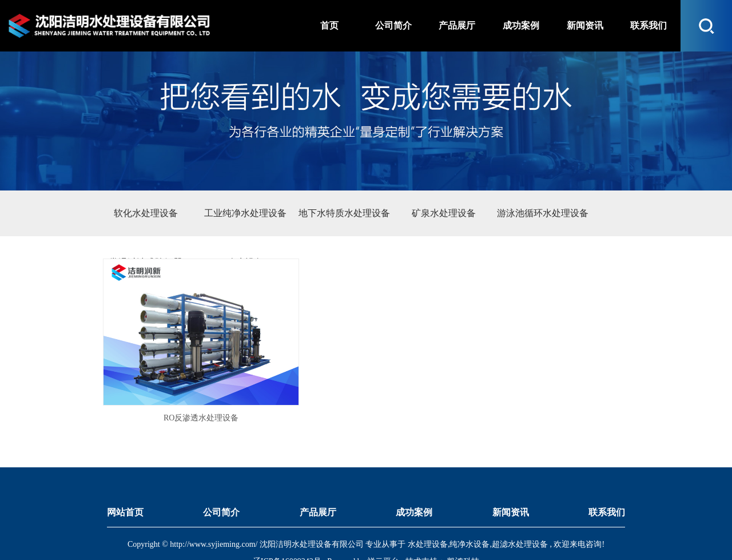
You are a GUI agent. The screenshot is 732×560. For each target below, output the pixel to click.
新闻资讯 (511, 482)
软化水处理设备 (146, 213)
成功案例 (414, 482)
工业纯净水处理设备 (245, 213)
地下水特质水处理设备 (344, 213)
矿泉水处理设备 (444, 213)
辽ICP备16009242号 (287, 532)
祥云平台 (383, 532)
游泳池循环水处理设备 (543, 213)
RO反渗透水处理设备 (182, 389)
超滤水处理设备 (520, 515)
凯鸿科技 (463, 532)
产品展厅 (318, 482)
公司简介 (221, 482)
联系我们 (607, 482)
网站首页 (125, 482)
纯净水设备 (470, 515)
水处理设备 (428, 515)
